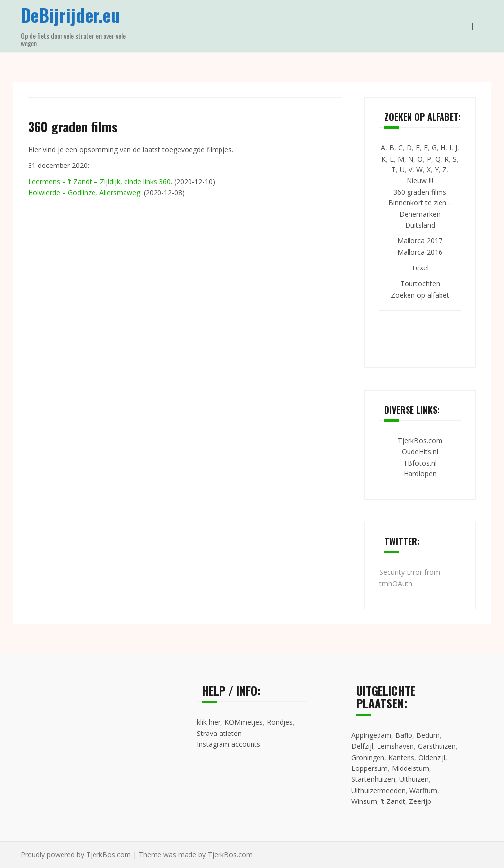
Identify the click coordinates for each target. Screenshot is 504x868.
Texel (420, 268)
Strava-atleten (219, 733)
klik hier (209, 722)
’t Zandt (393, 801)
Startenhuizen (373, 779)
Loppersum (370, 768)
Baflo (404, 735)
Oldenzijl (432, 757)
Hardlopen (420, 474)
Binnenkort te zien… (420, 203)
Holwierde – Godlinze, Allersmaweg (84, 192)
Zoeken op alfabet (420, 295)
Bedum (428, 735)
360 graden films (420, 192)
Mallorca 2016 (420, 252)
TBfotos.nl (420, 463)
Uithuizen (414, 779)
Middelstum (410, 768)
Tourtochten (420, 284)
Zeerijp (420, 801)
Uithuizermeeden (378, 790)
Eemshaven (395, 746)
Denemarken (420, 214)
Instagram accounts (229, 744)
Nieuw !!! (420, 181)
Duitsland (420, 225)
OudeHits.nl (420, 451)
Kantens (401, 757)
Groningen (368, 757)
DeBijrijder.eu (70, 15)
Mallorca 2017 (420, 241)
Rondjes (280, 722)
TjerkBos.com (420, 441)
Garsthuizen (437, 746)
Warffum (423, 790)
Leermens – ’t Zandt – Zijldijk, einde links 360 (99, 182)
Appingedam (371, 735)
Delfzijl (362, 746)
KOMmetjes (244, 722)
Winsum (364, 801)
